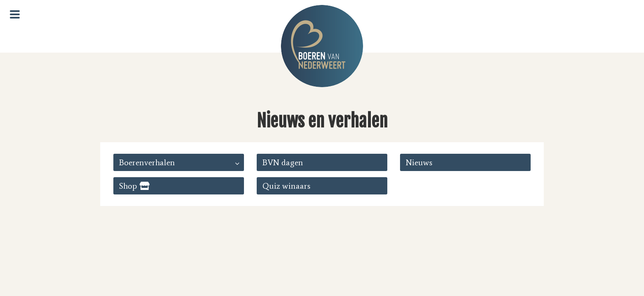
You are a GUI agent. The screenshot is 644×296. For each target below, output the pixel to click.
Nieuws (419, 162)
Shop (128, 186)
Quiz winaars (286, 186)
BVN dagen (283, 162)
